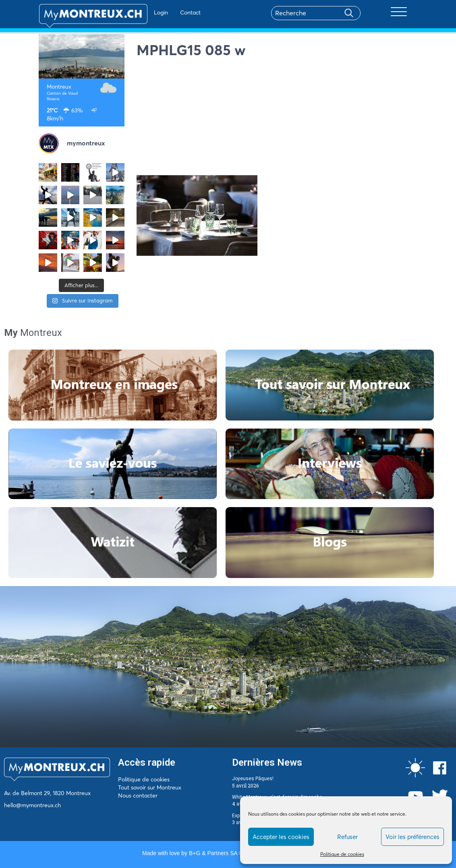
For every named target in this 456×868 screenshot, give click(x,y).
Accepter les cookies (281, 837)
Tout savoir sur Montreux (150, 787)
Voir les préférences (412, 837)
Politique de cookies (342, 854)
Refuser (347, 837)
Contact (167, 12)
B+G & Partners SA (213, 853)
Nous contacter (138, 795)
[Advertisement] (277, 119)
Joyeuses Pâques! (253, 779)
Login (138, 12)
